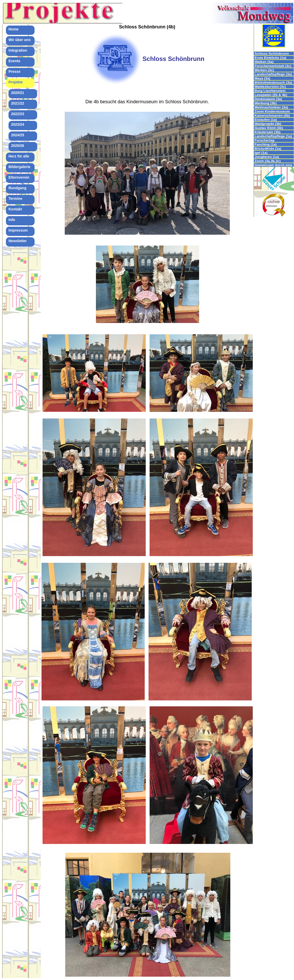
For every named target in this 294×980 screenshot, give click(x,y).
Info (12, 220)
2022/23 (18, 114)
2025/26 (18, 146)
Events (14, 61)
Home (14, 29)
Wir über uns (19, 40)
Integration (18, 50)
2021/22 (18, 103)
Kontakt (15, 209)
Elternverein (19, 177)
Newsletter (18, 241)
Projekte (16, 82)
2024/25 (18, 135)
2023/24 (18, 124)
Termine (15, 199)
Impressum (18, 230)
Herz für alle (19, 156)
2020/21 (18, 93)
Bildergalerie (19, 167)
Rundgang (17, 188)
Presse (14, 72)
